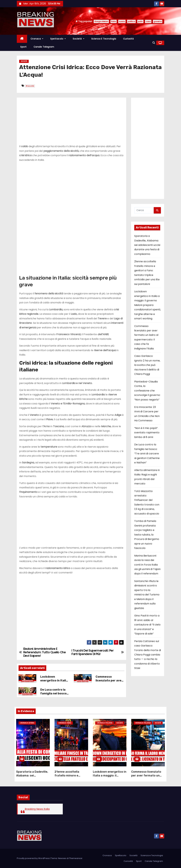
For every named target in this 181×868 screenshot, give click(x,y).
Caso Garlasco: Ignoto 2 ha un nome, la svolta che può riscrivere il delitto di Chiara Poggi (147, 365)
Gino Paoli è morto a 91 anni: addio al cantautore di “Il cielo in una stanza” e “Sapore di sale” (147, 625)
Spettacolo (58, 39)
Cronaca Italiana (105, 723)
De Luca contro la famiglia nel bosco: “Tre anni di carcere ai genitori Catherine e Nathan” (147, 454)
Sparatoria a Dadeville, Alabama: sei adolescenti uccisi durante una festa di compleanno (147, 245)
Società (79, 39)
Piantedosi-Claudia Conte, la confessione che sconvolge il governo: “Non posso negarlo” (147, 391)
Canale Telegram (44, 47)
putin (140, 21)
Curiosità (128, 39)
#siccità (30, 86)
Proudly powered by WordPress (33, 858)
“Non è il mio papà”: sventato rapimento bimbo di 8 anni (147, 433)
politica (131, 21)
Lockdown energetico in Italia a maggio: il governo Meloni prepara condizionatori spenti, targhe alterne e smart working (147, 305)
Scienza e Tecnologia (104, 39)
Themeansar (76, 858)
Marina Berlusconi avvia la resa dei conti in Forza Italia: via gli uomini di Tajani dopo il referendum (147, 565)
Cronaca (37, 39)
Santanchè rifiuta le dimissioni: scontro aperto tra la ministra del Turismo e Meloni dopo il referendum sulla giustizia (147, 595)
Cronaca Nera (65, 723)
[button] (154, 43)
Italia (114, 21)
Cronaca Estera (27, 723)
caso (148, 21)
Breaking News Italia (37, 809)
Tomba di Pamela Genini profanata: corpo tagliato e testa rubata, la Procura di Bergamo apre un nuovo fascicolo (147, 535)
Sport (23, 47)
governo (158, 21)
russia (122, 21)
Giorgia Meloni (101, 21)
